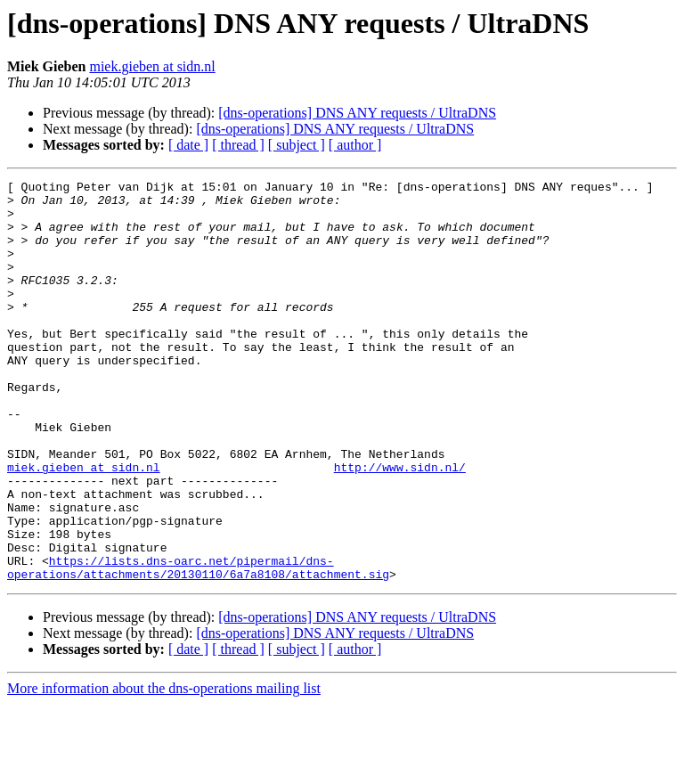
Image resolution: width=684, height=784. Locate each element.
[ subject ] (297, 145)
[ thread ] (238, 145)
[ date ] (188, 145)
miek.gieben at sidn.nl (152, 66)
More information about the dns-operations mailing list (164, 768)
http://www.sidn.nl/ (400, 526)
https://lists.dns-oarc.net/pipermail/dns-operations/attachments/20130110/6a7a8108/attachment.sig (198, 646)
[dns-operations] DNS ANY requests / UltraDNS (357, 113)
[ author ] (355, 145)
